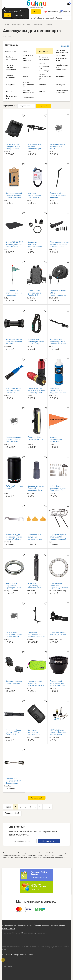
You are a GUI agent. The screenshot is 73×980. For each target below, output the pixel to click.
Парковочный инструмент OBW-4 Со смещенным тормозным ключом (14, 636)
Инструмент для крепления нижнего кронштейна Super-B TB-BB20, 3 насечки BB (14, 539)
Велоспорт (26, 51)
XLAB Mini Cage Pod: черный (14, 487)
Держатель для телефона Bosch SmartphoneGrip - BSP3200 (13, 148)
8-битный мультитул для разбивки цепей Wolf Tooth (35, 587)
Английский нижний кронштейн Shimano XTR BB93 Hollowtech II (14, 343)
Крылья (42, 91)
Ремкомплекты (29, 97)
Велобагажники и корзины (62, 91)
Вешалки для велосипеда (45, 58)
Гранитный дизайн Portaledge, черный (58, 633)
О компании (6, 933)
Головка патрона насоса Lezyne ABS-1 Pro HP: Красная (36, 391)
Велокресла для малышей (28, 91)
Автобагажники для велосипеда (62, 67)
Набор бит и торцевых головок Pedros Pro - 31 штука (58, 489)
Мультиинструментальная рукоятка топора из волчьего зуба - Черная (61, 245)
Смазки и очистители (10, 77)
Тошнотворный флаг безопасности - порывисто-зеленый (14, 294)
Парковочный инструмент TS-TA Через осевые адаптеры (14, 782)
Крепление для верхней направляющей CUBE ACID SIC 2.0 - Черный (36, 149)
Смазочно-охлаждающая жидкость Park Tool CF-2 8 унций (58, 392)
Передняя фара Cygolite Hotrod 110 (36, 438)
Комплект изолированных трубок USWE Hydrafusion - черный (34, 197)
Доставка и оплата (25, 925)
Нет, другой (20, 15)
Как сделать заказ (9, 925)
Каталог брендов (8, 928)
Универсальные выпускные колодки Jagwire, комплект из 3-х (35, 538)
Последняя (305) (12, 813)
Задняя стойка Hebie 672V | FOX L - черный (58, 195)
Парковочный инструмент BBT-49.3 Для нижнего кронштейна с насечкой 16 (58, 685)
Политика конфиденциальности (34, 933)
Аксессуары (43, 51)
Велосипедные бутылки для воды (62, 58)
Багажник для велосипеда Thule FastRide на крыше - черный (59, 343)
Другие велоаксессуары (45, 76)
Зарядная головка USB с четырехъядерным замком (58, 294)
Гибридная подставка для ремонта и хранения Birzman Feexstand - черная (36, 637)
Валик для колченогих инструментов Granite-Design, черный (34, 734)
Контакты (16, 933)
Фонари (43, 85)
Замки (25, 77)
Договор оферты (58, 925)
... (50, 807)
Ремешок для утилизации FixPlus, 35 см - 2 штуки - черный (36, 343)
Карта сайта (8, 966)
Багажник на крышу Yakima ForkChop (14, 682)
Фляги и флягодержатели (29, 85)
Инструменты (11, 85)
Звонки (26, 67)
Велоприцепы (62, 77)
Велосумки (61, 85)
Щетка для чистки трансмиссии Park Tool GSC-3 (14, 391)
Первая (8, 807)
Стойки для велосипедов (11, 58)
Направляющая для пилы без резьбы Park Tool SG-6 (14, 439)
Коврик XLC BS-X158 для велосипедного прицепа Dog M (14, 244)
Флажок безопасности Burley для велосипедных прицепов (56, 441)
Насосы (9, 91)
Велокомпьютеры (11, 97)
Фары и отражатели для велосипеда (44, 67)
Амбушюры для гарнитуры (62, 51)
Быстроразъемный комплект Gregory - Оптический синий (14, 195)
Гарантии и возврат (42, 925)
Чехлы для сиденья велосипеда (11, 67)
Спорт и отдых (11, 51)
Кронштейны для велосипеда (28, 58)
